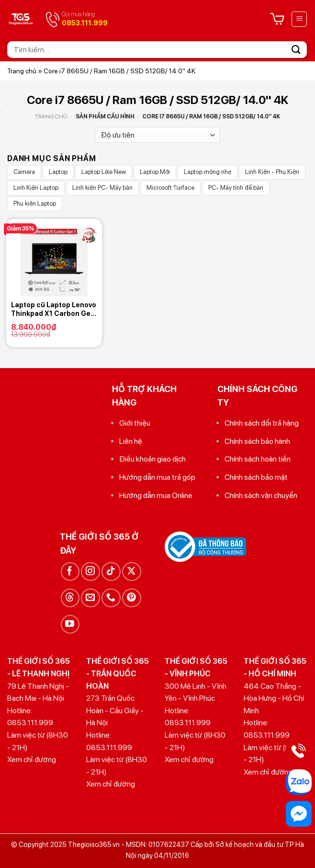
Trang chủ (22, 71)
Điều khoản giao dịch (152, 459)
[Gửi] (296, 50)
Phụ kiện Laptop (35, 203)
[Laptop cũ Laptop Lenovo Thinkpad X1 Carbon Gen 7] (54, 257)
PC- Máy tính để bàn (236, 188)
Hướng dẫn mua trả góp (157, 477)
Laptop (58, 172)
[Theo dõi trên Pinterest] (131, 598)
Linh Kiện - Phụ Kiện (272, 172)
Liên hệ (131, 441)
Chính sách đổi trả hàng (262, 423)
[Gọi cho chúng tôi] (111, 598)
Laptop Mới (155, 172)
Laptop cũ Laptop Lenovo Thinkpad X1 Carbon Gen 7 (54, 309)
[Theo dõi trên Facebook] (70, 572)
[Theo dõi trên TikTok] (111, 572)
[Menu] (299, 19)
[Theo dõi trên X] (131, 572)
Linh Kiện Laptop (36, 188)
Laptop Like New (104, 172)
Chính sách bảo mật (256, 477)
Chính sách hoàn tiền (258, 459)
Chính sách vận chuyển (261, 495)
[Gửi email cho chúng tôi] (90, 598)
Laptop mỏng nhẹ (208, 172)
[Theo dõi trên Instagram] (90, 572)
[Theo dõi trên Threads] (70, 598)
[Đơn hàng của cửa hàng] (157, 135)
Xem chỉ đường (32, 759)
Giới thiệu (135, 423)
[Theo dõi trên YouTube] (70, 624)
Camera (24, 172)
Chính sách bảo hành (257, 441)
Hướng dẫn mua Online (156, 495)
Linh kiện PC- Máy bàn (102, 188)
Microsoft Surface (170, 188)
